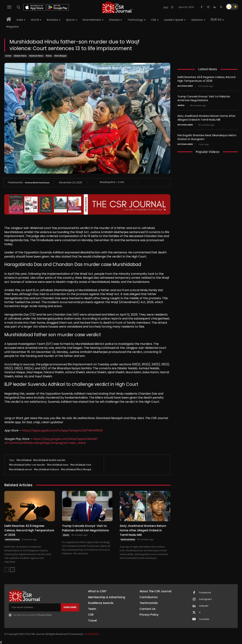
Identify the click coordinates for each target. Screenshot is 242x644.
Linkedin (204, 606)
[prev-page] (7, 570)
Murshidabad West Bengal (76, 469)
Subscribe (70, 607)
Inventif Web (92, 634)
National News (36, 56)
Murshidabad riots (81, 465)
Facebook (205, 593)
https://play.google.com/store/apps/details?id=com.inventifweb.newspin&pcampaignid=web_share (51, 441)
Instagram (205, 599)
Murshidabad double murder (49, 460)
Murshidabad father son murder (27, 465)
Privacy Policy (45, 615)
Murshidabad (24, 460)
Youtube (204, 619)
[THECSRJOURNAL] (117, 7)
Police (49, 56)
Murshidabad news (58, 465)
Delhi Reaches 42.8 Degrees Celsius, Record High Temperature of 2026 (29, 530)
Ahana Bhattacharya (37, 183)
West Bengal (60, 56)
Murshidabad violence (47, 469)
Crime (8, 56)
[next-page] (12, 570)
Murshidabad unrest (21, 469)
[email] (35, 607)
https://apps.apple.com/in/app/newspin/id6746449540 (62, 430)
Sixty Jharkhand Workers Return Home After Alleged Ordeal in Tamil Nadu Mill (143, 530)
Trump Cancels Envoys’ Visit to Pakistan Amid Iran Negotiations (204, 98)
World (66, 535)
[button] (18, 7)
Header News (20, 56)
